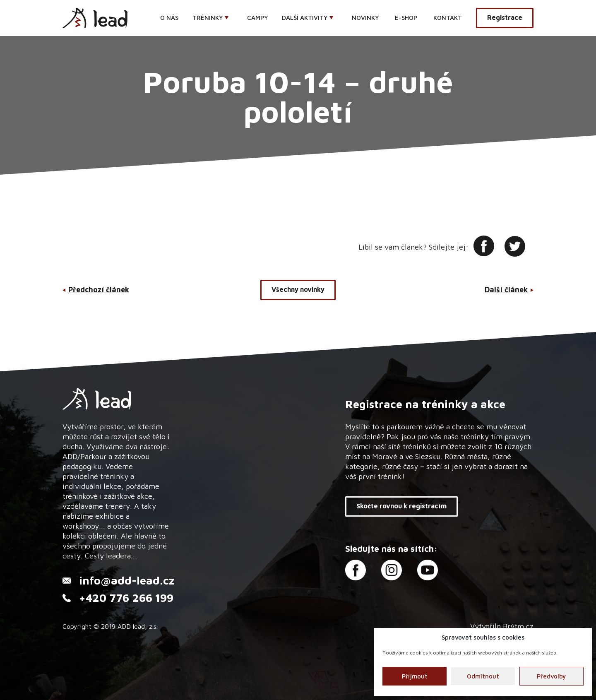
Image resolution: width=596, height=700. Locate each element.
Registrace (505, 17)
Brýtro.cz (518, 626)
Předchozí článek (99, 290)
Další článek (506, 290)
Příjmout (415, 676)
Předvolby (551, 676)
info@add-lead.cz (127, 580)
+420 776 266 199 (126, 598)
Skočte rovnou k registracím (401, 506)
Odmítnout (483, 676)
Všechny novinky (298, 289)
